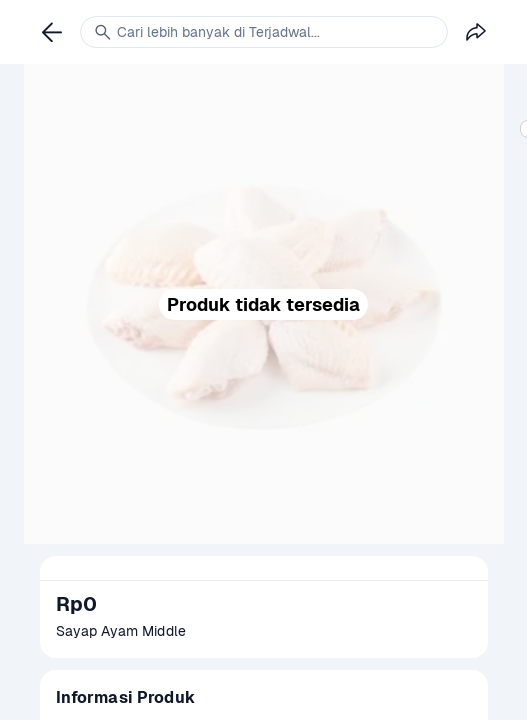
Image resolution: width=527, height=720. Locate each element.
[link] (52, 32)
